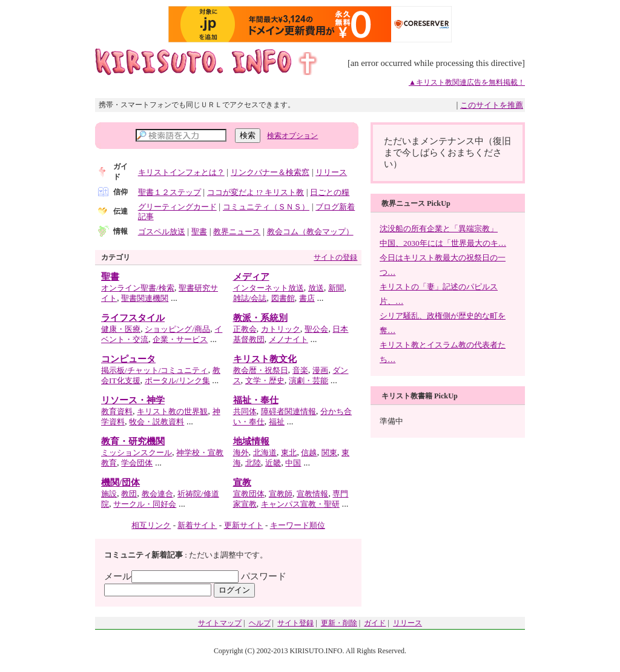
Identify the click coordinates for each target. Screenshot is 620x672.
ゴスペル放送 (162, 232)
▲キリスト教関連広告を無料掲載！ (467, 82)
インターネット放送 (269, 288)
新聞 (336, 288)
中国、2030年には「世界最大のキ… (443, 243)
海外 (241, 453)
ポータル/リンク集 (177, 380)
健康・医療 (121, 329)
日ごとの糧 (330, 192)
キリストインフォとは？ (181, 172)
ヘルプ (260, 623)
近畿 (273, 463)
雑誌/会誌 (250, 298)
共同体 (245, 411)
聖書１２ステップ (170, 192)
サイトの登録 (335, 257)
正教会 (245, 329)
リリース (331, 172)
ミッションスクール (137, 453)
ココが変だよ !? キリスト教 (256, 192)
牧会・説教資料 (157, 422)
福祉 (277, 422)
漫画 (320, 370)
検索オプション (292, 136)
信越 (309, 453)
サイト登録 (295, 623)
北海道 (265, 453)
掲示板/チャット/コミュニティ (154, 370)
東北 (289, 453)
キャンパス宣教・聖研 (300, 504)
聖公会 (316, 329)
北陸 (253, 463)
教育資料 (117, 411)
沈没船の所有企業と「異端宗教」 (439, 229)
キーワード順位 (298, 525)
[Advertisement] (454, 466)
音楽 (300, 370)
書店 (307, 298)
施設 (109, 494)
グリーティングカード (177, 207)
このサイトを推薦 (492, 105)
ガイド (375, 623)
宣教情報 (312, 494)
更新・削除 (339, 623)
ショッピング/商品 (177, 329)
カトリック (281, 329)
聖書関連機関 (145, 298)
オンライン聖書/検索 (138, 288)
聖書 (199, 232)
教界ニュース (237, 232)
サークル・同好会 (145, 504)
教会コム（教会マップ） (310, 232)
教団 (129, 494)
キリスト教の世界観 (172, 411)
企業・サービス (180, 339)
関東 (329, 453)
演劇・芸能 (308, 380)
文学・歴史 (265, 380)
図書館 (283, 298)
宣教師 (281, 494)
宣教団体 (249, 494)
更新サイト (244, 525)
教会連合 (157, 494)
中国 (293, 463)
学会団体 (137, 463)
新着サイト (197, 525)
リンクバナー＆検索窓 (270, 172)
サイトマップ (220, 623)
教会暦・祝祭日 (261, 370)
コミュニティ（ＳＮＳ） (266, 207)
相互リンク (151, 525)
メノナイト (289, 339)
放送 (316, 288)
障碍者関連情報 (289, 411)
